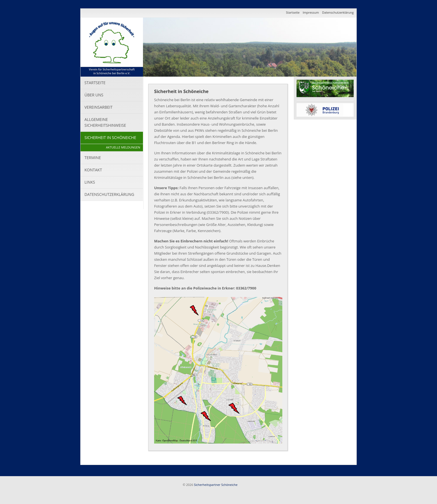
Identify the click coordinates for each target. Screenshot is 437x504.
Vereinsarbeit (99, 107)
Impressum (311, 12)
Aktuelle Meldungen (123, 147)
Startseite (293, 12)
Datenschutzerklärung (338, 12)
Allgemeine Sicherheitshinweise (105, 122)
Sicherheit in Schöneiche (110, 137)
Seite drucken (285, 457)
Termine (93, 158)
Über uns (94, 95)
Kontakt (93, 170)
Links (90, 182)
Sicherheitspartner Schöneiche (216, 485)
